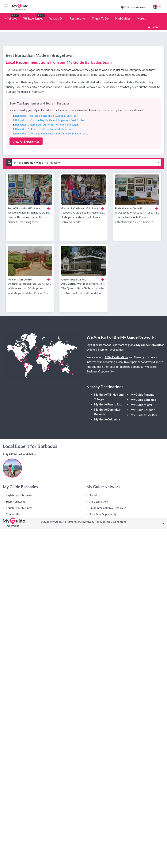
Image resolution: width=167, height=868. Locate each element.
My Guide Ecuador (143, 410)
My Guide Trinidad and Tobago (109, 397)
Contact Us (12, 514)
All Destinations (99, 502)
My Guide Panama (142, 394)
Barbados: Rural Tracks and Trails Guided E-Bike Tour (46, 116)
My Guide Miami (141, 405)
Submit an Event (15, 502)
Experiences (33, 18)
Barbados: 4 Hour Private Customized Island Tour (44, 129)
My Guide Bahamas (143, 400)
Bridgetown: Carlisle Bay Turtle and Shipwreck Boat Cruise (50, 120)
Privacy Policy (94, 522)
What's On (56, 18)
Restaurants (78, 18)
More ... (141, 18)
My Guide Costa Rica (144, 415)
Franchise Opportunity (103, 514)
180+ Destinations (116, 357)
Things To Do (100, 18)
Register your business (19, 495)
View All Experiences (26, 141)
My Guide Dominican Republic (108, 412)
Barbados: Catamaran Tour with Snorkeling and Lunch (47, 125)
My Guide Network (148, 345)
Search (154, 27)
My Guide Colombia (107, 419)
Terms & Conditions (114, 522)
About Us (95, 495)
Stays (11, 18)
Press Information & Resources (108, 508)
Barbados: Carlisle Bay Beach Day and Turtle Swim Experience (52, 133)
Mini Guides (123, 18)
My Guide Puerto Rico (108, 404)
